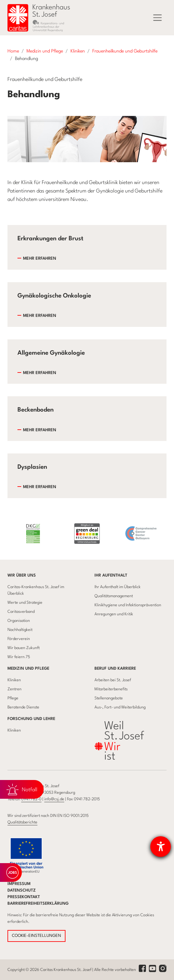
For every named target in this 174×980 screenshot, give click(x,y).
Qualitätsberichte (22, 822)
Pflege (13, 698)
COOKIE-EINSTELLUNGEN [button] (36, 936)
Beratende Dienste (23, 707)
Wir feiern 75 (19, 657)
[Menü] (157, 18)
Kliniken (14, 680)
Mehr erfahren (40, 259)
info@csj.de (54, 799)
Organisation (19, 621)
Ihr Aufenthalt (111, 575)
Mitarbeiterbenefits (111, 689)
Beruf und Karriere (115, 669)
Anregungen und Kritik (114, 614)
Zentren (14, 689)
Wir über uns (22, 575)
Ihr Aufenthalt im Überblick (118, 587)
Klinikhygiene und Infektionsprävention (128, 605)
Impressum (19, 884)
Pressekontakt (24, 897)
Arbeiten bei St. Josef (113, 680)
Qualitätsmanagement (114, 596)
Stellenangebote (109, 698)
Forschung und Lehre (31, 719)
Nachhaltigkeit (20, 630)
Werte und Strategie (25, 603)
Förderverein (19, 639)
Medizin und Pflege (28, 669)
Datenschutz (22, 890)
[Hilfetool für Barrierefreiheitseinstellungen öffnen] (161, 847)
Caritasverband (21, 612)
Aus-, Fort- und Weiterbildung (120, 707)
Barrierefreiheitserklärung (38, 904)
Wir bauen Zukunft (24, 648)
